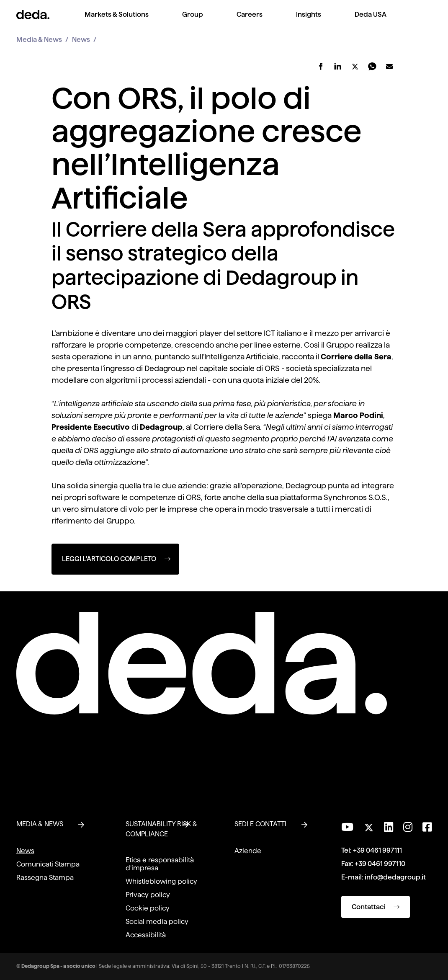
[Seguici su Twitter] (369, 825)
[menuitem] (117, 21)
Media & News (39, 40)
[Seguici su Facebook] (427, 827)
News (81, 40)
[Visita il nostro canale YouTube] (347, 827)
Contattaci (376, 907)
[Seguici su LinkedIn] (389, 827)
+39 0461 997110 (380, 864)
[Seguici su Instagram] (408, 827)
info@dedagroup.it (395, 877)
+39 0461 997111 (377, 850)
